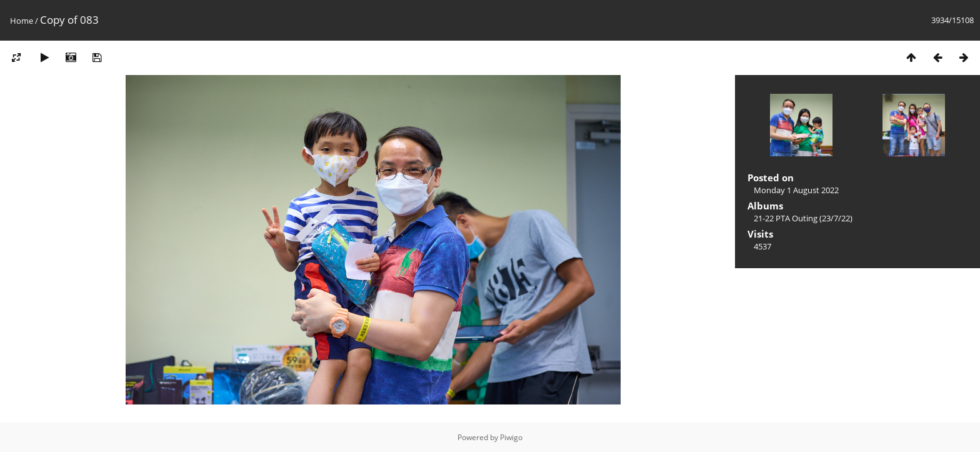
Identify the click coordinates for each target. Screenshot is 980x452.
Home (22, 21)
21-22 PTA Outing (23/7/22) (803, 218)
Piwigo (511, 437)
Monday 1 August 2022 (796, 190)
